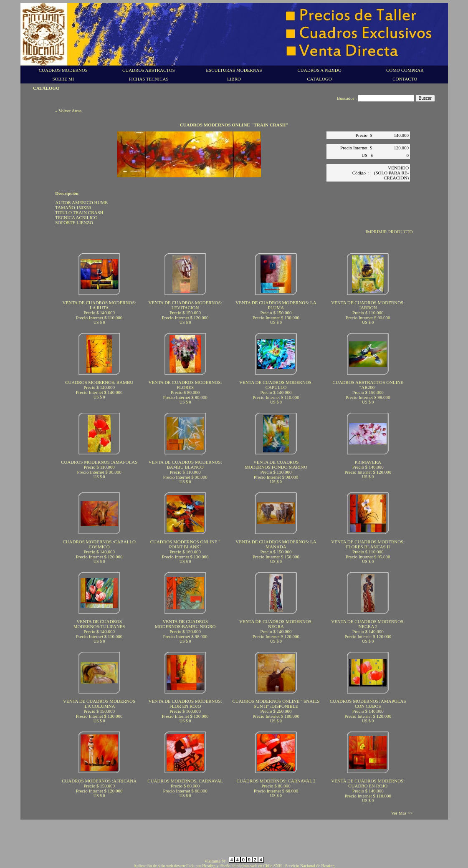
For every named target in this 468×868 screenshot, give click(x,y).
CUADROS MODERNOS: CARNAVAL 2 (276, 781)
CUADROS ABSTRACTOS (149, 70)
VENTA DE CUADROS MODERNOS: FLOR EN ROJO (185, 704)
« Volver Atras (68, 111)
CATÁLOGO (319, 79)
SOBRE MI (63, 79)
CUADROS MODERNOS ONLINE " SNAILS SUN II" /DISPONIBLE (276, 704)
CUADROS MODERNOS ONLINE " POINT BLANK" (185, 544)
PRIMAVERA (368, 462)
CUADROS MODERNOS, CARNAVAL (185, 781)
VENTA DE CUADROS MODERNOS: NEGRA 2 (368, 624)
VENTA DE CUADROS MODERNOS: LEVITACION (185, 305)
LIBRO (234, 79)
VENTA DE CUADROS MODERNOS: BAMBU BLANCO (185, 464)
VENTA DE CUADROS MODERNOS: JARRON (368, 305)
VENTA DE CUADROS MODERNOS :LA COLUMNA (99, 704)
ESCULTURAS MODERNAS (234, 70)
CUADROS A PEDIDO (320, 70)
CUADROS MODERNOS (63, 70)
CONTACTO (405, 79)
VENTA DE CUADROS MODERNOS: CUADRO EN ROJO (368, 783)
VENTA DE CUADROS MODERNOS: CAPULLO (276, 385)
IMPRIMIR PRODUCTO (389, 232)
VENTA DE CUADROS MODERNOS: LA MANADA (276, 544)
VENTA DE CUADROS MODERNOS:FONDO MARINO (276, 464)
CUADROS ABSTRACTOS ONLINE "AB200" (368, 385)
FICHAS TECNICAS (148, 79)
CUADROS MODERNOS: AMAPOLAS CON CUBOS (368, 704)
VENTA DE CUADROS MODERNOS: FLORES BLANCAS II (368, 544)
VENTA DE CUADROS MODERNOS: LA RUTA (99, 305)
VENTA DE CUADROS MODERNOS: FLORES (185, 385)
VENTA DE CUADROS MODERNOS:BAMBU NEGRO (185, 624)
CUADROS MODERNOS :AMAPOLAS (99, 462)
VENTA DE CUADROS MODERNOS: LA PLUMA (276, 305)
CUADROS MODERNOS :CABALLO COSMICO (99, 544)
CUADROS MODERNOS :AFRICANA (99, 781)
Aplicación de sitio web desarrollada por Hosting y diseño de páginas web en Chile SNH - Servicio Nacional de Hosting (234, 866)
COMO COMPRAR (405, 70)
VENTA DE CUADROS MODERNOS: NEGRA (276, 624)
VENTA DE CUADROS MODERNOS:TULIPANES (99, 624)
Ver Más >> (402, 813)
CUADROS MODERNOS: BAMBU (99, 382)
